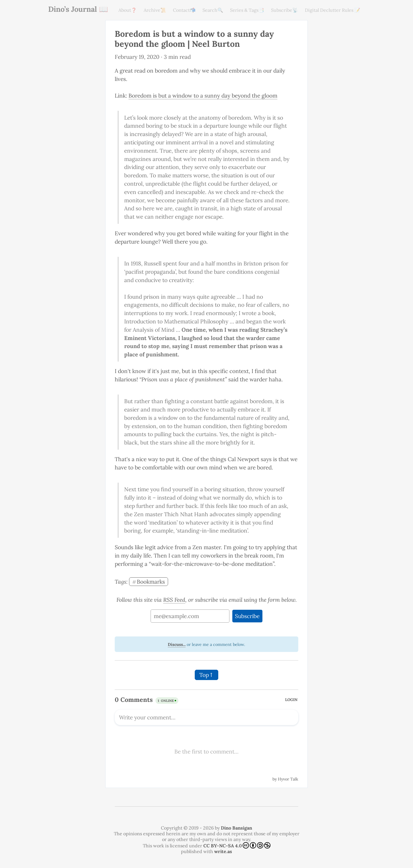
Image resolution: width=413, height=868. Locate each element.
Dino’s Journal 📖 (78, 9)
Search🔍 (213, 10)
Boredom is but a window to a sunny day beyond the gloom (203, 96)
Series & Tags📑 (247, 10)
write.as (223, 851)
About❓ (128, 10)
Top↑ (206, 675)
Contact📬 (184, 10)
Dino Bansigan (236, 828)
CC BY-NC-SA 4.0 (237, 845)
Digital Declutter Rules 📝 (333, 10)
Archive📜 (155, 10)
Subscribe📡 (285, 10)
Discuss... (177, 644)
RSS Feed (174, 600)
